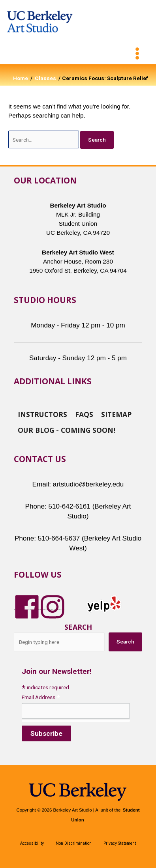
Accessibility (32, 843)
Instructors (42, 414)
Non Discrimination (74, 843)
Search (78, 627)
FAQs (84, 414)
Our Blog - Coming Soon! (67, 430)
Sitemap (116, 414)
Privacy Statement (120, 843)
